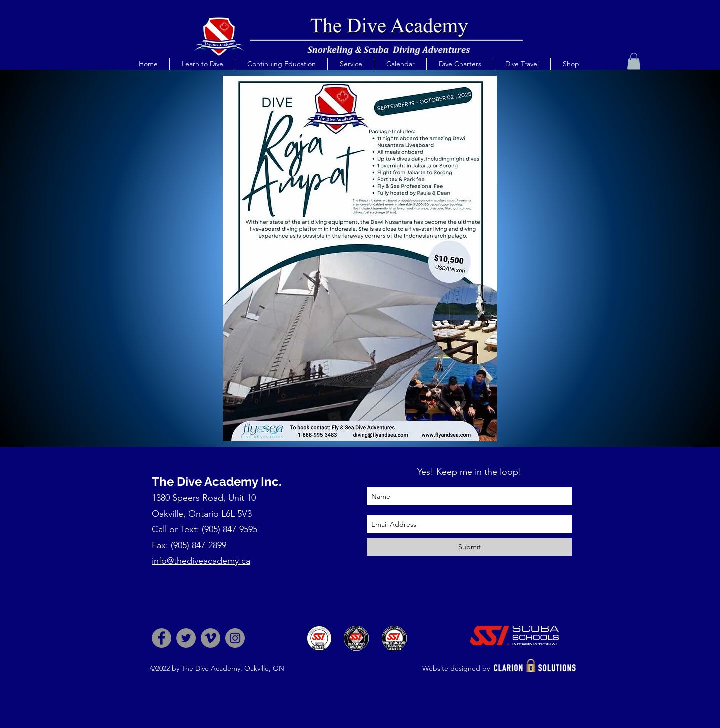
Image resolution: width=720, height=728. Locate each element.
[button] (202, 64)
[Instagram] (235, 638)
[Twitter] (186, 638)
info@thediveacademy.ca (201, 561)
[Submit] (469, 547)
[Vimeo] (211, 638)
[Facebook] (162, 638)
